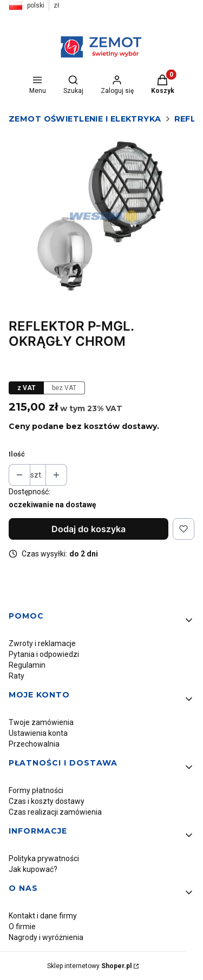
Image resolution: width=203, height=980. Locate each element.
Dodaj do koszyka (89, 529)
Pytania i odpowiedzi (44, 654)
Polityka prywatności (44, 858)
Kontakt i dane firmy (43, 916)
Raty (17, 676)
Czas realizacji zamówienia (55, 812)
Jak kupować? (33, 869)
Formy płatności (36, 790)
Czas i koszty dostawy (47, 801)
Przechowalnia (34, 744)
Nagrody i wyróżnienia (46, 937)
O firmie (22, 927)
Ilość (17, 454)
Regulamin (27, 665)
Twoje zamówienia (41, 722)
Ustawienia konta (38, 733)
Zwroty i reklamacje (42, 643)
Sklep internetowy (89, 966)
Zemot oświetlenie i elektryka (85, 119)
